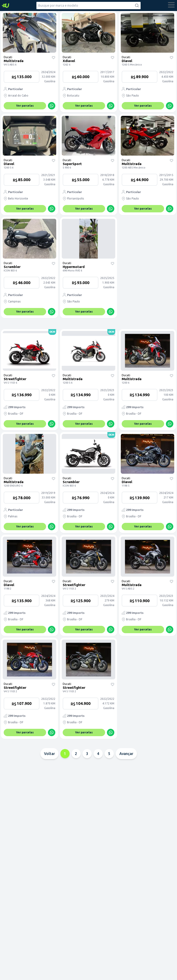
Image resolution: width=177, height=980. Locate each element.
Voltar (49, 754)
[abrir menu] (171, 6)
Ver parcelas (25, 106)
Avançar (126, 754)
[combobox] (88, 6)
